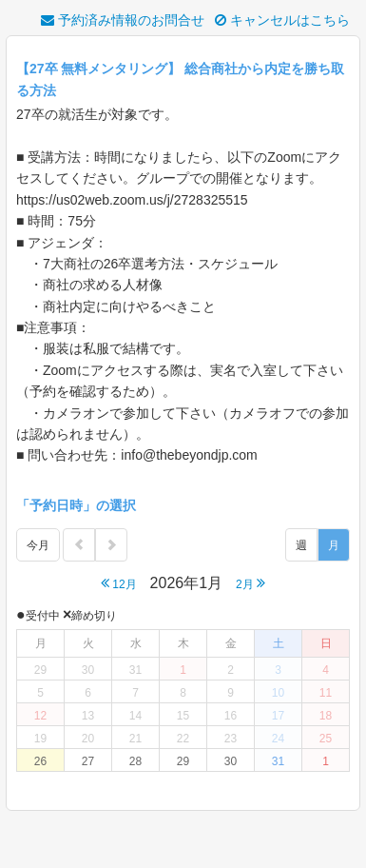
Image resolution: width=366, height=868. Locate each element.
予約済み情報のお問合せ (123, 20)
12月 (119, 583)
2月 (250, 583)
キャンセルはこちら (282, 20)
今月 (38, 545)
